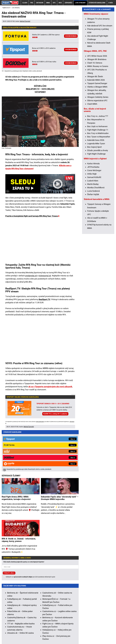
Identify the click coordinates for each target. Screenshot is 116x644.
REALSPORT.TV (33, 89)
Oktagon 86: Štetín (95, 119)
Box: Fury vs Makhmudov (98, 176)
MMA (48, 3)
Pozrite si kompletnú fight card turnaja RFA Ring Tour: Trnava (32, 216)
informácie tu (48, 617)
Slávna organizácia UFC (97, 143)
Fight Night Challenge (96, 197)
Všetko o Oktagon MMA (97, 130)
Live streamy (80, 3)
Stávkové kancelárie (97, 3)
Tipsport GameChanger (97, 126)
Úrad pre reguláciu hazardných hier (53, 629)
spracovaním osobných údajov (23, 534)
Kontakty (13, 636)
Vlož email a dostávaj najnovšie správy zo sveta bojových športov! (24, 519)
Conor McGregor (94, 213)
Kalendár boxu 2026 (96, 183)
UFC (54, 3)
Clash (25, 3)
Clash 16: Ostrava (95, 106)
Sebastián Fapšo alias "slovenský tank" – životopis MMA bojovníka (60, 455)
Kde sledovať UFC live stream (100, 68)
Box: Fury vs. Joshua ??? (98, 159)
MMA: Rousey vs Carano (98, 109)
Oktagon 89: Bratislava (97, 102)
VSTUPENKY (40, 92)
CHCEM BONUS (71, 36)
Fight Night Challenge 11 (98, 173)
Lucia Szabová (93, 234)
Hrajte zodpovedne (40, 422)
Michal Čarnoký (25, 21)
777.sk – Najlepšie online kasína (21, 581)
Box (60, 3)
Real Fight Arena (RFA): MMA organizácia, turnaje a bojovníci (16, 455)
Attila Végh (92, 217)
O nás (111, 3)
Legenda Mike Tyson (96, 186)
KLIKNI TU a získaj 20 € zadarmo (55, 414)
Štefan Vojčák (93, 237)
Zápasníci (68, 3)
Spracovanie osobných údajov (75, 636)
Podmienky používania (50, 636)
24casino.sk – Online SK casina (20, 590)
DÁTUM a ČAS (40, 86)
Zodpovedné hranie (77, 629)
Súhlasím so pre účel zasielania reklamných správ (30, 534)
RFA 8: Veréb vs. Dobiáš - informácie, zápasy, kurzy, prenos (19, 497)
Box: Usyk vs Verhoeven (97, 169)
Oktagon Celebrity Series (98, 140)
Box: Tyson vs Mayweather (99, 179)
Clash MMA (92, 147)
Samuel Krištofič (94, 220)
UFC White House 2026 (97, 99)
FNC (32, 3)
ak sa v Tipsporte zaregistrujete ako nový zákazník (50, 387)
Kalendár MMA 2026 (96, 123)
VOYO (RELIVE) (48, 89)
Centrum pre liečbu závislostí (98, 629)
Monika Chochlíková (96, 230)
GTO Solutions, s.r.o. (10, 639)
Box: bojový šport (94, 190)
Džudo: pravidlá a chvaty (98, 193)
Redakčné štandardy (28, 636)
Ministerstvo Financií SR (27, 629)
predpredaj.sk (31, 276)
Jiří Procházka (93, 210)
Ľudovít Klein (93, 223)
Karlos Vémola (93, 206)
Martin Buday (93, 227)
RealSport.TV (45, 299)
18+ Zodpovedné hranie (100, 636)
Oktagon (40, 3)
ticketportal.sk (45, 276)
